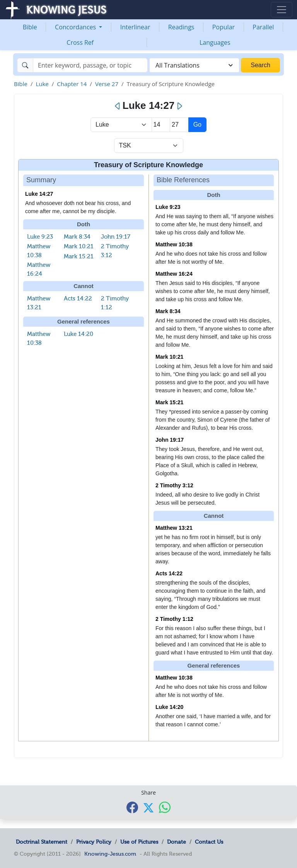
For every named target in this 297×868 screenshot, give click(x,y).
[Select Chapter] (161, 125)
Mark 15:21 (79, 256)
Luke (42, 84)
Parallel (263, 27)
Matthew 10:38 (174, 244)
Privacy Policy (94, 842)
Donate (177, 842)
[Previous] (118, 106)
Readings (181, 27)
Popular (224, 27)
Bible (30, 27)
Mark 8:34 (77, 237)
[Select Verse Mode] (149, 146)
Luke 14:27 (39, 194)
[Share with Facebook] (132, 807)
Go (197, 125)
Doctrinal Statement (42, 842)
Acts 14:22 (78, 298)
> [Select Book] (121, 125)
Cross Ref (80, 42)
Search (260, 65)
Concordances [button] (76, 27)
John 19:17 (116, 237)
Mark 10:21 (79, 246)
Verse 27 (107, 84)
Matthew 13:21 (174, 528)
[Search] (90, 65)
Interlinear (135, 27)
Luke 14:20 (79, 334)
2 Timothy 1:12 (174, 619)
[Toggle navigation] (282, 10)
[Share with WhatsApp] (165, 807)
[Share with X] (148, 808)
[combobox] (194, 65)
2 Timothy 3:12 (174, 485)
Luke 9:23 (40, 237)
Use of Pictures (139, 842)
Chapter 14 (72, 84)
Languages (215, 42)
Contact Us (209, 842)
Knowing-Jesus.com (110, 854)
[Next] (179, 106)
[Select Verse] (179, 125)
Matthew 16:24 (174, 274)
